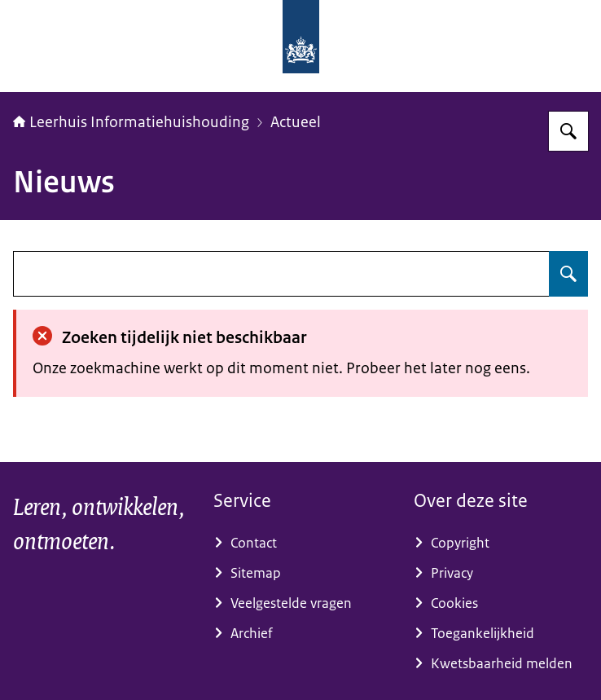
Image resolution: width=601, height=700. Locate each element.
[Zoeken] (568, 131)
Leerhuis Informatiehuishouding (131, 122)
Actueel (296, 122)
